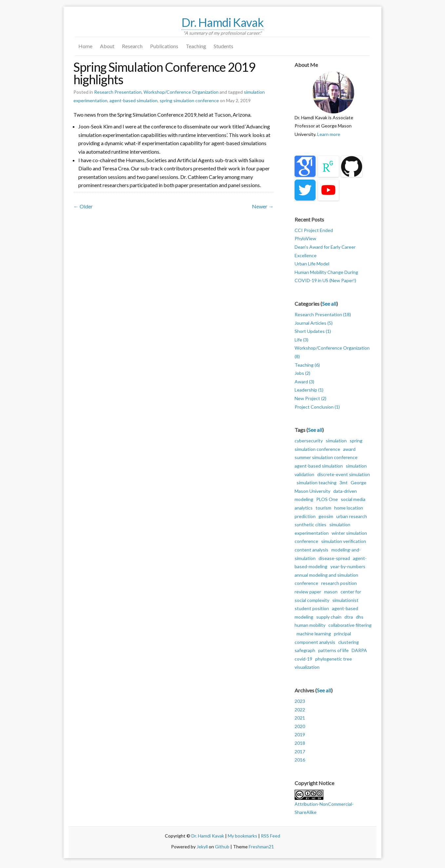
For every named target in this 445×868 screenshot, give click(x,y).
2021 (300, 718)
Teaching (196, 46)
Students (223, 46)
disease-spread (334, 558)
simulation (336, 441)
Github (222, 847)
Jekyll (202, 847)
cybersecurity (309, 441)
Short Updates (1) (313, 331)
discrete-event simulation (344, 474)
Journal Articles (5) (314, 323)
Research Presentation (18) (323, 314)
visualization (307, 667)
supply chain (329, 617)
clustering (348, 642)
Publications (164, 46)
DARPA (359, 650)
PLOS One (327, 499)
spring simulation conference (189, 100)
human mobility (310, 625)
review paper (308, 592)
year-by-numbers (348, 566)
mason (331, 592)
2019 (300, 734)
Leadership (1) (309, 390)
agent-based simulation (134, 100)
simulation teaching (317, 482)
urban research (352, 516)
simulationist (345, 600)
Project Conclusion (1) (317, 407)
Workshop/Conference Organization (181, 92)
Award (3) (304, 382)
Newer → (263, 206)
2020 (300, 726)
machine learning (314, 634)
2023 (300, 701)
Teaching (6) (307, 365)
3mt (344, 482)
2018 (300, 743)
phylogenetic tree (334, 659)
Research (132, 46)
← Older (83, 206)
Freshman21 (261, 847)
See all (329, 304)
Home (85, 46)
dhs (360, 617)
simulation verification (344, 541)
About (107, 46)
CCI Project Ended (314, 230)
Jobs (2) (302, 373)
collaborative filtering (350, 625)
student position (312, 608)
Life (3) (301, 340)
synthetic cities (310, 524)
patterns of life (333, 650)
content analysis (311, 550)
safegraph (305, 650)
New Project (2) (310, 398)
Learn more (329, 134)
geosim (326, 516)
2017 (300, 752)
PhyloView (305, 238)
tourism (323, 508)
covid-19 (303, 659)
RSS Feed (271, 836)
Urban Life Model (312, 264)
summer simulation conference (326, 457)
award (349, 449)
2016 (300, 760)
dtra (349, 617)
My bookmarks (242, 836)
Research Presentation (118, 92)
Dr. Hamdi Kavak (222, 22)
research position (339, 583)
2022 (300, 710)
